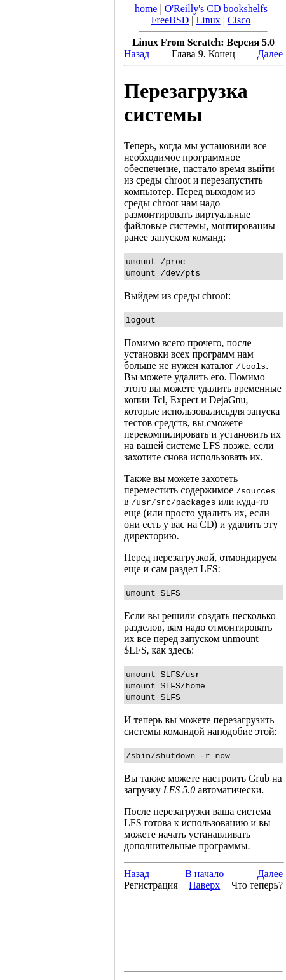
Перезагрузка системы (186, 103)
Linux (208, 20)
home (146, 9)
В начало (204, 874)
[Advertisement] (57, 486)
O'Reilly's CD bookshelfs (216, 9)
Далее (270, 54)
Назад (137, 54)
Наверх (204, 885)
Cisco (239, 20)
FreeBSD (170, 20)
